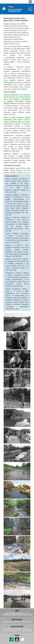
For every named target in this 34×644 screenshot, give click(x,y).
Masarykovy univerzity (25, 615)
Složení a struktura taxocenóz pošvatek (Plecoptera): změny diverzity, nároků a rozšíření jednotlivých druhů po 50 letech (17, 120)
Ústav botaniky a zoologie (14, 613)
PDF (15, 192)
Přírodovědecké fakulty (9, 615)
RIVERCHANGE (9, 82)
